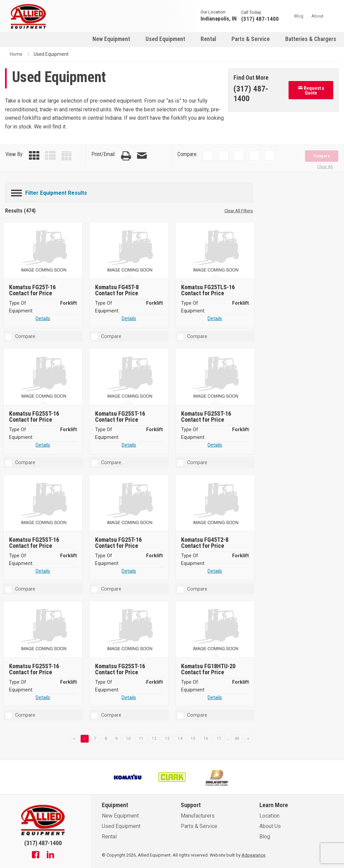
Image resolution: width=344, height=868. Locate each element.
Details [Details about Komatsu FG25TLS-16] (215, 319)
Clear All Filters (239, 211)
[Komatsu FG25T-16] (44, 251)
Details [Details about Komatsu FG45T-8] (129, 319)
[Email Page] (142, 156)
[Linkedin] (50, 856)
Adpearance (253, 855)
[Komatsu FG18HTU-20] (216, 630)
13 (167, 739)
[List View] (50, 156)
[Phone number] (256, 94)
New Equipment (111, 39)
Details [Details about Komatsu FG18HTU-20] (215, 698)
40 (237, 739)
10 (128, 739)
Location (269, 816)
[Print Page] (126, 156)
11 (141, 739)
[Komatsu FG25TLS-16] (216, 251)
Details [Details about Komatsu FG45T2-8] (215, 571)
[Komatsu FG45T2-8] (216, 504)
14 (180, 739)
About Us (270, 826)
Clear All (325, 167)
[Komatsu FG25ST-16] (44, 378)
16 (206, 739)
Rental (208, 39)
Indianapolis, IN (219, 18)
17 (219, 739)
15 (193, 739)
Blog (299, 16)
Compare (322, 156)
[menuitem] (111, 39)
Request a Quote (311, 90)
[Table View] (67, 156)
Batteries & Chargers (311, 39)
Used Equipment (165, 39)
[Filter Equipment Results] (129, 192)
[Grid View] (34, 156)
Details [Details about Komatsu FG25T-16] (43, 319)
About (317, 16)
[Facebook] (36, 856)
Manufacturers (198, 816)
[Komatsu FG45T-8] (130, 251)
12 (154, 739)
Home (16, 54)
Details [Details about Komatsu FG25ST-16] (43, 445)
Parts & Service (251, 39)
